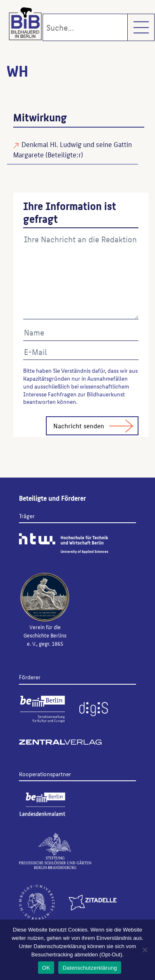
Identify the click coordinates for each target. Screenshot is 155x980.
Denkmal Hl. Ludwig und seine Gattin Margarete (73, 149)
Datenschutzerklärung (89, 968)
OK (46, 968)
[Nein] (145, 950)
